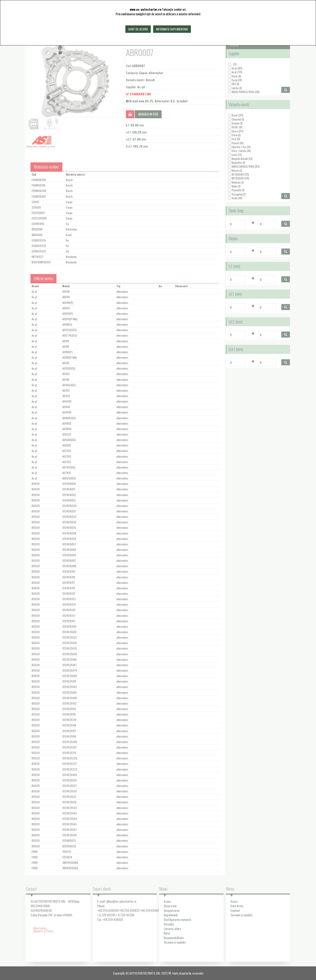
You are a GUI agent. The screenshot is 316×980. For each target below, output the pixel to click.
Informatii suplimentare (172, 29)
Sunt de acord (138, 29)
